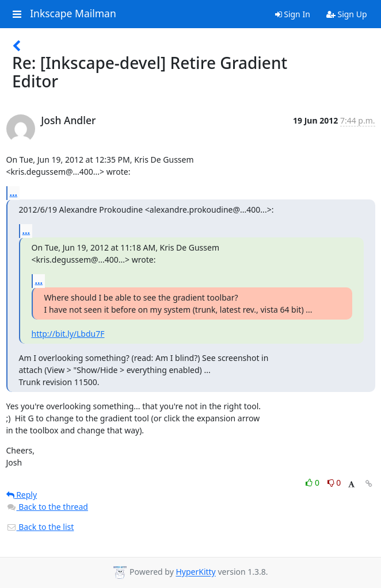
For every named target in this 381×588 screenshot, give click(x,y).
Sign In (293, 14)
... (14, 193)
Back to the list (40, 527)
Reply (22, 495)
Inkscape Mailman (73, 14)
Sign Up (347, 14)
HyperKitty (195, 572)
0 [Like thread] (313, 483)
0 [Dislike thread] (334, 483)
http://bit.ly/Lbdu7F (68, 334)
